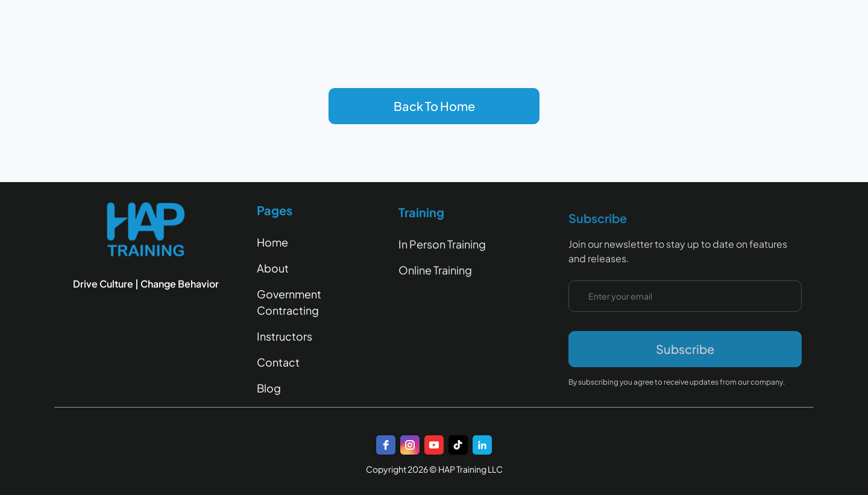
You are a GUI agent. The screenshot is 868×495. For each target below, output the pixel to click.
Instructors (285, 336)
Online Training (435, 271)
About (273, 268)
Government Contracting (289, 302)
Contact (278, 362)
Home (272, 242)
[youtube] (434, 445)
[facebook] (386, 445)
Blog (269, 388)
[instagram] (410, 445)
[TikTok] (458, 445)
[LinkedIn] (482, 445)
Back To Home (434, 106)
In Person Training (442, 245)
